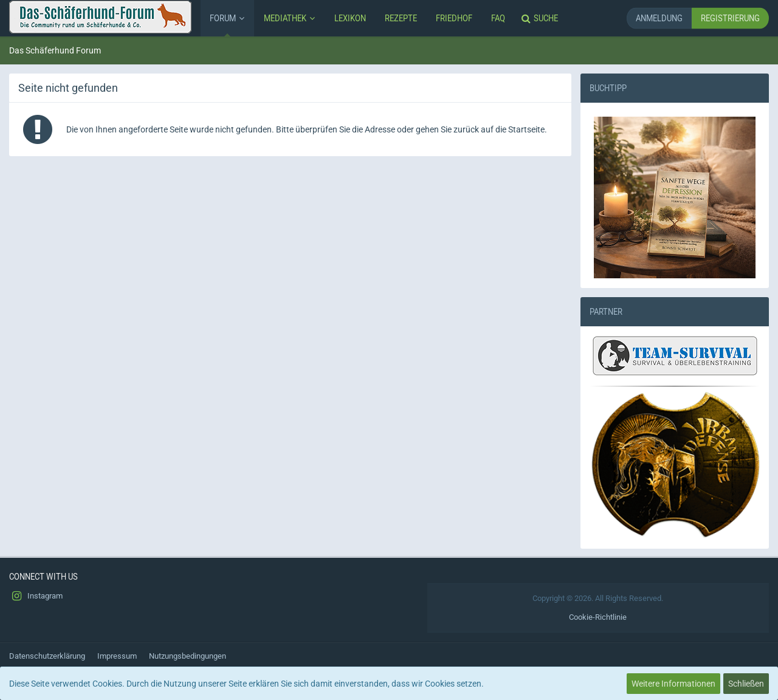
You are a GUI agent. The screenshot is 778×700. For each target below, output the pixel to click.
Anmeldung (659, 18)
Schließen (746, 684)
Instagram (36, 596)
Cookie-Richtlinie (598, 617)
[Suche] (541, 18)
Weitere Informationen (673, 684)
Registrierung (730, 18)
